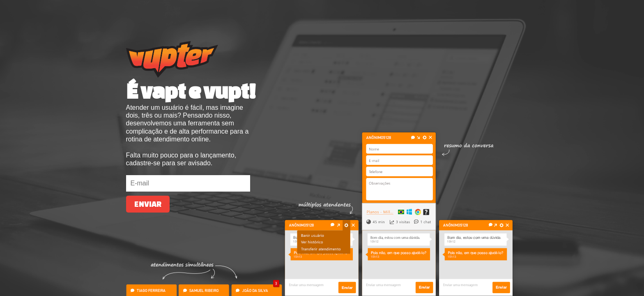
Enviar (148, 204)
